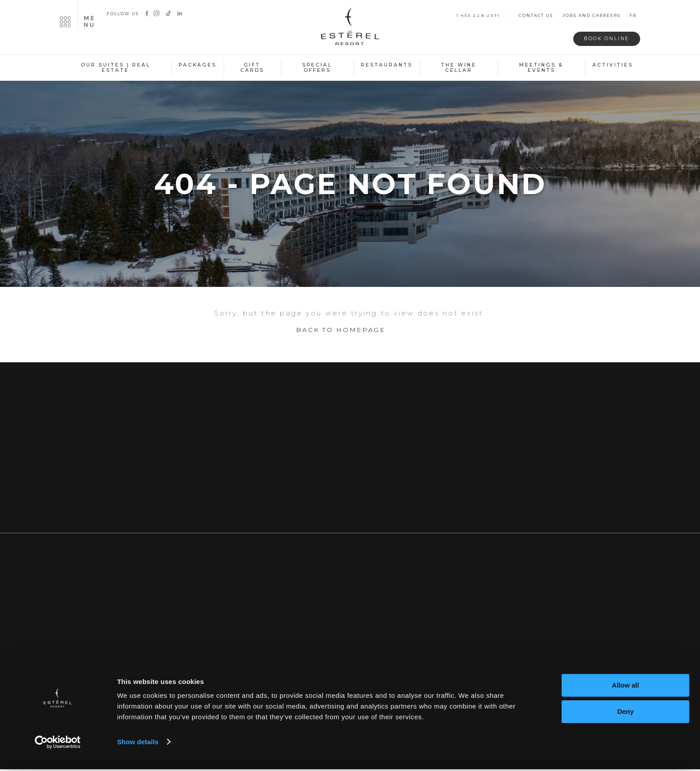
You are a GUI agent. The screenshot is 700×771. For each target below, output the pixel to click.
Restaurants (387, 65)
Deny (626, 723)
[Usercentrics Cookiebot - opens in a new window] (58, 754)
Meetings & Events (541, 68)
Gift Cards (252, 68)
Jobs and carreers (592, 16)
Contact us (536, 16)
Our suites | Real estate (116, 68)
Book (604, 39)
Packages (198, 65)
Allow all (626, 697)
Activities (613, 65)
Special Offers (317, 68)
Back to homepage (341, 334)
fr (633, 16)
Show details (138, 753)
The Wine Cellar (459, 68)
